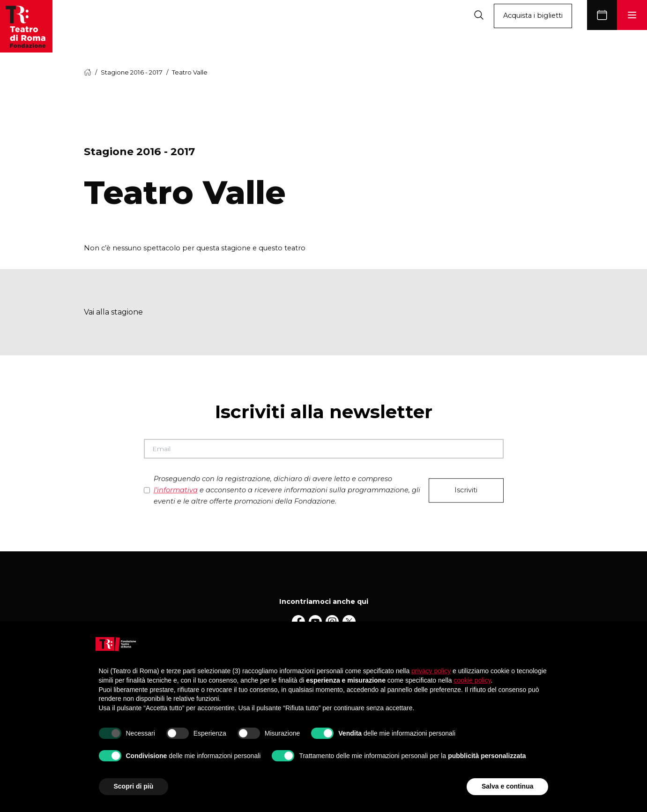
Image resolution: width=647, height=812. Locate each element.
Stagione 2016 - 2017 (132, 72)
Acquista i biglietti (533, 15)
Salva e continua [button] (507, 786)
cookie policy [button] (472, 680)
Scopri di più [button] (134, 786)
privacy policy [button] (431, 671)
